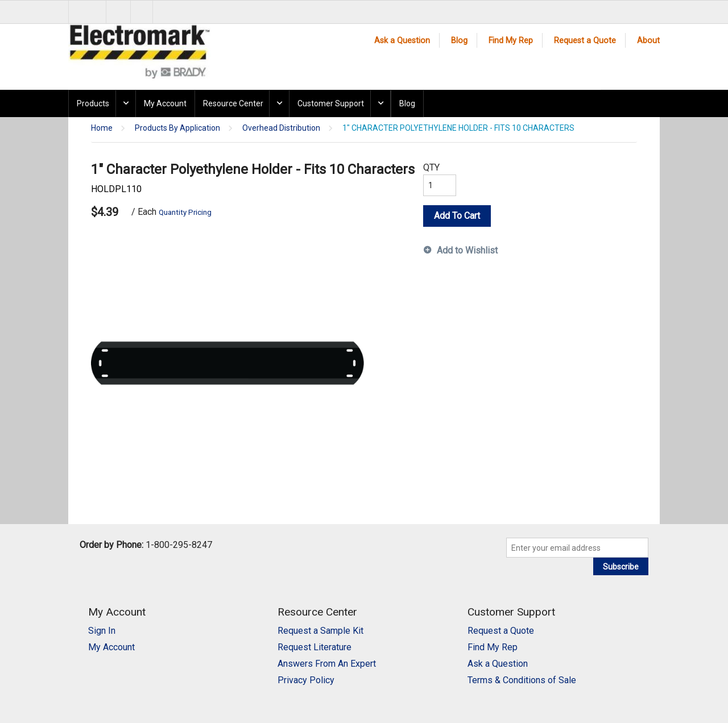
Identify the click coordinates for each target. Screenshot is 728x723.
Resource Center (233, 103)
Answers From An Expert (327, 664)
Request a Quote (585, 41)
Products (93, 103)
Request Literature (315, 647)
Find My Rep (511, 41)
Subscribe (621, 567)
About (648, 41)
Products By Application (177, 128)
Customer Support (331, 103)
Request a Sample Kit (320, 631)
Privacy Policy (306, 680)
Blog (459, 41)
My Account (165, 103)
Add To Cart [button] (457, 216)
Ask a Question (402, 41)
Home (102, 128)
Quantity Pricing (185, 212)
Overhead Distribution (281, 128)
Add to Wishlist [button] (467, 250)
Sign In (102, 631)
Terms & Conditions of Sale (522, 680)
